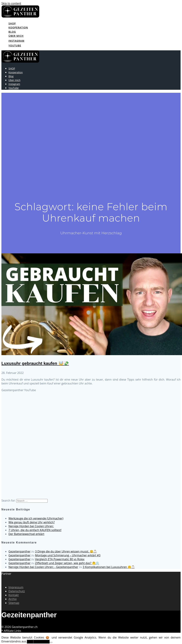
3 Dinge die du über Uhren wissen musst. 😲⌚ (66, 551)
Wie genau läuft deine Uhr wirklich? (32, 522)
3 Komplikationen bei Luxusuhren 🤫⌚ (109, 567)
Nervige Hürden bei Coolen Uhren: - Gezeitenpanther (43, 567)
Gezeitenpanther (19, 551)
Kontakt (14, 595)
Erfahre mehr (41, 642)
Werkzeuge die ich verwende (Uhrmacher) (36, 518)
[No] (51, 642)
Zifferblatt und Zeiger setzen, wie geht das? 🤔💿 (67, 563)
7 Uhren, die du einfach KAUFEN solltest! (35, 530)
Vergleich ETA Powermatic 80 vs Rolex (60, 559)
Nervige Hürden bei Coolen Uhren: (31, 526)
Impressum (16, 587)
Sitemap (14, 603)
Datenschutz (17, 591)
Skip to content (11, 3)
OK (30, 642)
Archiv (13, 599)
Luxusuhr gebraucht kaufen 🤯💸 (35, 363)
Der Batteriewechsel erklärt (26, 534)
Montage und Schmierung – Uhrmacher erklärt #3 (68, 555)
